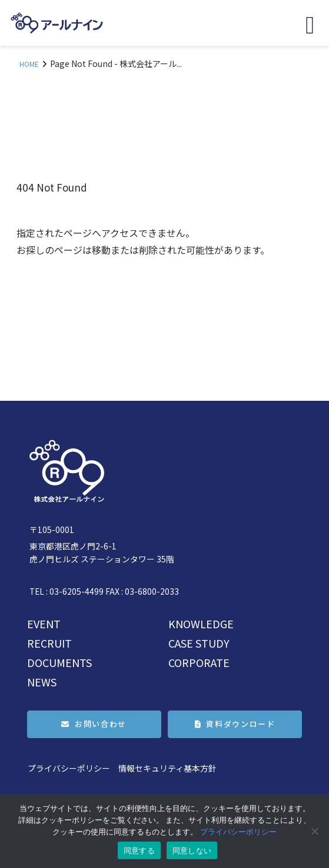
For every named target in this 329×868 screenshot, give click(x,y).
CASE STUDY (199, 643)
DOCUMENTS (59, 662)
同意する (139, 851)
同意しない (192, 851)
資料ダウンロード (240, 724)
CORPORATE (199, 662)
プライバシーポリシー (69, 768)
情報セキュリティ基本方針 (167, 768)
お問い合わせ (101, 724)
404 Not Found (52, 187)
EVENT (44, 624)
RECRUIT (49, 643)
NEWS (42, 682)
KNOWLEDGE (201, 624)
